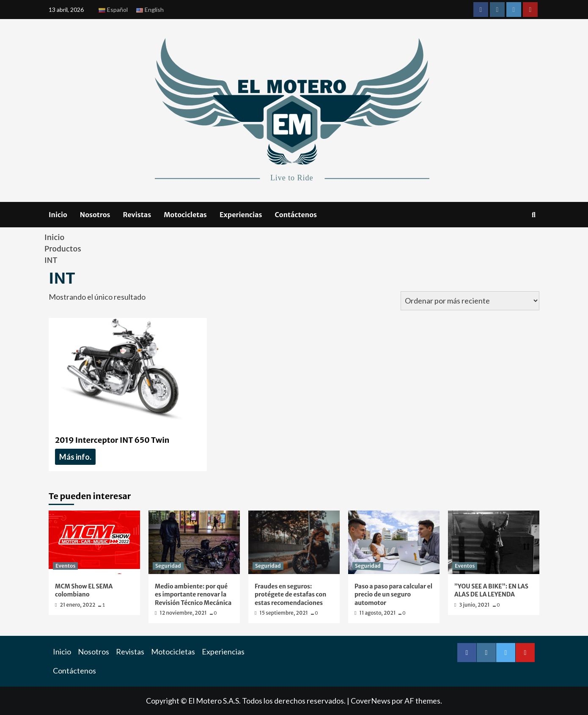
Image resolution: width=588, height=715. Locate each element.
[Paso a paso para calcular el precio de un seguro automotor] (394, 542)
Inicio (58, 215)
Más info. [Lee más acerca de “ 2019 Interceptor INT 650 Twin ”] (75, 457)
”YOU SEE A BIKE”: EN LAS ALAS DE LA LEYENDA (491, 591)
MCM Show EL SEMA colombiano (84, 591)
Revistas (137, 215)
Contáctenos (296, 215)
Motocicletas (185, 215)
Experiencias (241, 215)
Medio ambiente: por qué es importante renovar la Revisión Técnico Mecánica (193, 595)
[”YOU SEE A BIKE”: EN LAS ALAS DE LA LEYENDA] (494, 542)
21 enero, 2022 (78, 605)
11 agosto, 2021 (378, 613)
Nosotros (95, 215)
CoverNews (371, 701)
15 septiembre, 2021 (284, 613)
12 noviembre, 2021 (184, 613)
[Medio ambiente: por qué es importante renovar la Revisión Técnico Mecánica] (194, 542)
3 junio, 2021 (475, 605)
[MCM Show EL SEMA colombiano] (94, 542)
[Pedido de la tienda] (470, 301)
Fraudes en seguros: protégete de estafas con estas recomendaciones (290, 595)
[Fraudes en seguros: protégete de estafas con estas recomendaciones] (294, 542)
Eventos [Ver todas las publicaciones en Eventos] (65, 566)
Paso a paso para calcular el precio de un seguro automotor (393, 595)
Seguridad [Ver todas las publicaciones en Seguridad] (168, 566)
